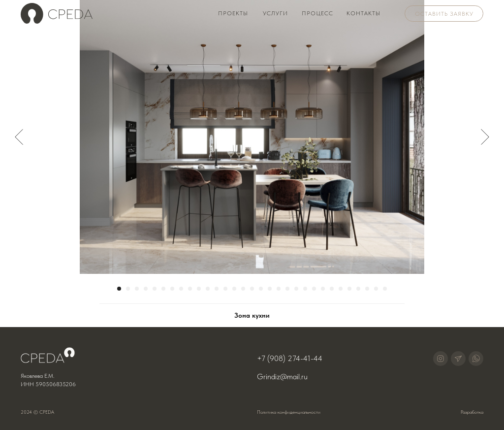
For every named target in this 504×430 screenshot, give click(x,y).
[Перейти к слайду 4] (146, 289)
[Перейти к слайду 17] (261, 289)
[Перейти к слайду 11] (208, 289)
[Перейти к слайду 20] (287, 289)
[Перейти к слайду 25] (332, 289)
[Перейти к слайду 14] (234, 289)
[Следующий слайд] (485, 137)
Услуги (275, 13)
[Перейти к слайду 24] (323, 289)
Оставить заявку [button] (444, 14)
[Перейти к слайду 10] (199, 289)
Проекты (233, 13)
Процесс (317, 13)
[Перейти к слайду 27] (349, 289)
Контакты (363, 13)
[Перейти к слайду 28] (358, 289)
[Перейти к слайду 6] (163, 289)
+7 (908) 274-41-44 (290, 358)
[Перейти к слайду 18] (270, 289)
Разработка (472, 412)
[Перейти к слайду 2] (128, 289)
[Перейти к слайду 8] (181, 289)
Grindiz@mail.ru (282, 377)
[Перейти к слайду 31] (385, 289)
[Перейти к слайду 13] (225, 289)
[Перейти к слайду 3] (137, 289)
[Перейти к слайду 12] (217, 289)
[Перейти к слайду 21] (296, 289)
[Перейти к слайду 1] (119, 289)
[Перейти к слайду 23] (314, 289)
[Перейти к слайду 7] (172, 289)
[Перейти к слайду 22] (305, 289)
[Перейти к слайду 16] (252, 289)
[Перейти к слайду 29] (367, 289)
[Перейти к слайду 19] (279, 289)
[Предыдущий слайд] (19, 137)
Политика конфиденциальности (289, 412)
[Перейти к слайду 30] (376, 289)
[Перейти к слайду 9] (190, 289)
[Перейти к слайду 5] (155, 289)
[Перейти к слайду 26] (341, 289)
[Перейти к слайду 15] (243, 289)
